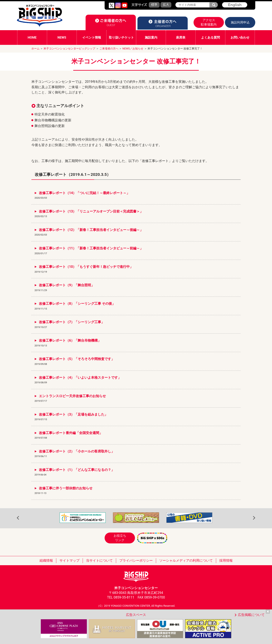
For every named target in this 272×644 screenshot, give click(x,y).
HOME (32, 38)
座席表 (181, 38)
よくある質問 (210, 38)
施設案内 (151, 38)
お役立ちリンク (120, 538)
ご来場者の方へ (109, 49)
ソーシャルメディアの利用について (186, 560)
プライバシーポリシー (136, 560)
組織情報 (46, 560)
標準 (154, 5)
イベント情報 (92, 38)
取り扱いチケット (121, 38)
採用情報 (226, 560)
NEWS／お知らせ (133, 49)
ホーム (35, 49)
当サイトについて (99, 560)
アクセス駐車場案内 (209, 22)
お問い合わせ (240, 38)
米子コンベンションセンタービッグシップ (69, 49)
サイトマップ (69, 560)
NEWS (62, 38)
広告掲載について (251, 615)
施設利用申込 (240, 22)
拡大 (166, 5)
